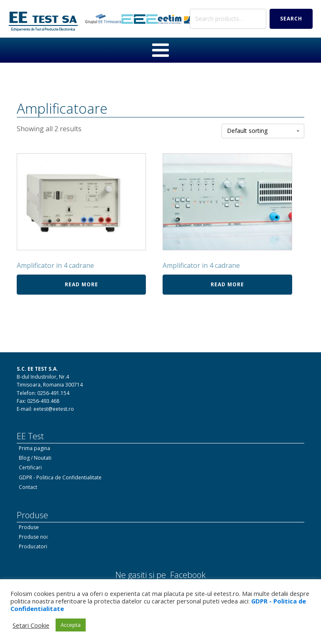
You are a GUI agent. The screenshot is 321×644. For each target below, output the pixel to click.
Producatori (33, 546)
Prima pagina (34, 448)
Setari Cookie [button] (31, 625)
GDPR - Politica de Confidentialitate (60, 477)
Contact (28, 487)
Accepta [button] (71, 625)
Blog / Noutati (35, 458)
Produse (29, 527)
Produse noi (33, 537)
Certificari (30, 467)
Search (291, 19)
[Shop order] (263, 131)
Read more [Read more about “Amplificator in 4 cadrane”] (82, 284)
